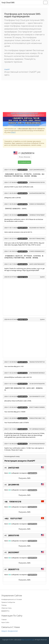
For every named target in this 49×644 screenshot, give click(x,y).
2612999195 (14, 485)
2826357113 (14, 569)
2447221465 (14, 468)
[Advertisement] (24, 98)
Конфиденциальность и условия (12, 599)
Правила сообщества (8, 602)
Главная (4, 620)
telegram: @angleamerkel (10, 631)
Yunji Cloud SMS (8, 2)
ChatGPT (7, 69)
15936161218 (15, 502)
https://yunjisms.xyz (27, 640)
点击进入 (13, 132)
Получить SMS (24, 478)
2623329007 (14, 552)
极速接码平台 (5, 611)
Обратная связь (6, 608)
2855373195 (14, 535)
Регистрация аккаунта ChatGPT (20, 461)
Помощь (4, 605)
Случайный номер (25, 162)
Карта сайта (5, 622)
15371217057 (16, 518)
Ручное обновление (25, 157)
